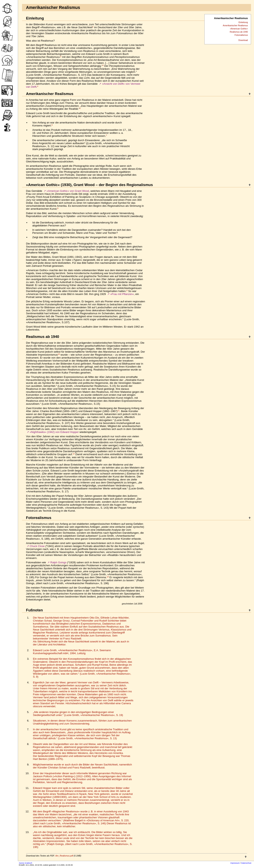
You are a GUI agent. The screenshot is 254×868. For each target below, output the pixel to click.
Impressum (235, 863)
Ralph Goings (58, 562)
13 (108, 577)
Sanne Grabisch (25, 863)
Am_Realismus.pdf (64, 856)
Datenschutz (246, 863)
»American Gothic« (239, 29)
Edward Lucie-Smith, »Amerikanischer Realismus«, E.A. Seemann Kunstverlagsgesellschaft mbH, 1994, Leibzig (72, 652)
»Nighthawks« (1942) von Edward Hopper (54, 432)
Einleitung (243, 22)
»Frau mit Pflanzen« (122, 294)
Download (243, 40)
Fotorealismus (241, 35)
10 (59, 354)
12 (74, 454)
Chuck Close (37, 546)
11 (118, 411)
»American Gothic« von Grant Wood (68, 191)
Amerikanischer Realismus (235, 25)
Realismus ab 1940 (239, 32)
